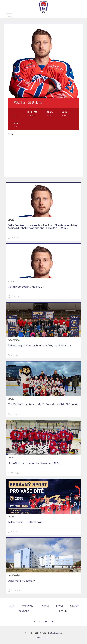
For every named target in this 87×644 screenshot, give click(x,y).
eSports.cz (54, 633)
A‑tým (45, 606)
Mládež (75, 606)
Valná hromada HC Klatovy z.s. (26, 287)
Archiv (63, 611)
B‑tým (59, 606)
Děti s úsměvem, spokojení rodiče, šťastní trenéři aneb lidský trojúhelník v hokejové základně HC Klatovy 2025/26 (43, 227)
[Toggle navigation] (9, 16)
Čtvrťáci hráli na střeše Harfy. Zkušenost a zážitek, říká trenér (43, 404)
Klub (12, 606)
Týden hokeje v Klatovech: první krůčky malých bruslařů (40, 345)
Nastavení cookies (43, 637)
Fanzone (24, 611)
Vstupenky (28, 606)
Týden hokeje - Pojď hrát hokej (25, 522)
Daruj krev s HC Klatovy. (22, 581)
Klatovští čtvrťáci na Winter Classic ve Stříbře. (34, 463)
